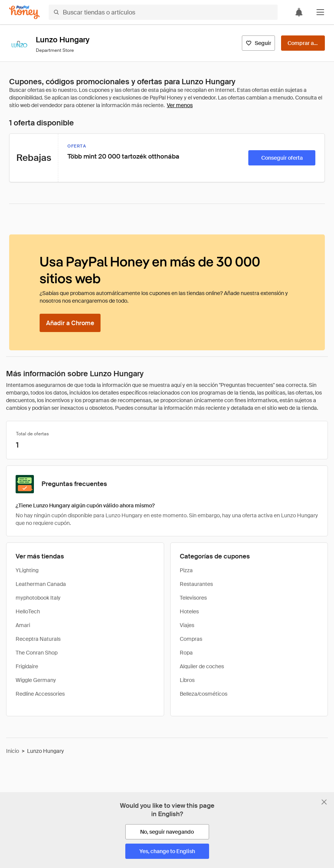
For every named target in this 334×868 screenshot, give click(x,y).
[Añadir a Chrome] (70, 323)
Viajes (187, 625)
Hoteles (189, 611)
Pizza (186, 570)
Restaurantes (196, 584)
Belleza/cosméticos (204, 694)
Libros (187, 680)
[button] (320, 12)
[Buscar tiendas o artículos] (163, 12)
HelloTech (28, 611)
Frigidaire (27, 666)
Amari (23, 625)
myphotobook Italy (38, 598)
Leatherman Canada (41, 584)
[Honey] (24, 12)
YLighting (27, 570)
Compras (191, 639)
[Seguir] (258, 43)
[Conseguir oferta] (282, 158)
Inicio (13, 751)
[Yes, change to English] (167, 851)
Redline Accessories (40, 694)
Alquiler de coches (202, 666)
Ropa (186, 653)
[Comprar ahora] (303, 43)
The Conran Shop (37, 653)
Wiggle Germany (36, 680)
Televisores (193, 598)
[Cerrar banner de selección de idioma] (324, 802)
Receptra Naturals (38, 639)
